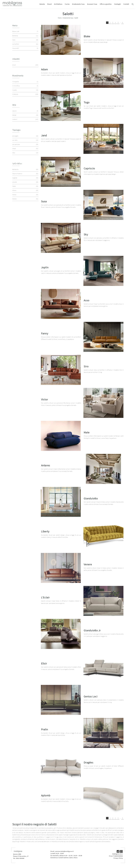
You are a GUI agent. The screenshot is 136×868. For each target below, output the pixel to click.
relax (25, 153)
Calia (25, 40)
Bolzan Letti (25, 32)
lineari (25, 149)
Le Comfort (25, 44)
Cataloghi (117, 4)
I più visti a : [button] (17, 163)
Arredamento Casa (78, 4)
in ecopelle (25, 82)
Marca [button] (15, 25)
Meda (25, 186)
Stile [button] (14, 105)
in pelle (25, 90)
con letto (25, 140)
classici (25, 111)
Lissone (25, 182)
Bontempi (25, 36)
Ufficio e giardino (106, 4)
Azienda (42, 4)
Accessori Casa (92, 4)
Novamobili (25, 48)
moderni (25, 119)
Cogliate (25, 178)
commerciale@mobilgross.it (64, 851)
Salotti (76, 18)
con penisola (25, 144)
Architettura (58, 4)
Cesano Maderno (25, 174)
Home (60, 18)
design (25, 115)
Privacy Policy (118, 858)
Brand (49, 4)
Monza (25, 195)
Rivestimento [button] (18, 76)
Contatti (126, 4)
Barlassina (25, 169)
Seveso (25, 199)
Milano (25, 190)
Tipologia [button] (16, 130)
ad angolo (25, 136)
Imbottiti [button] (16, 59)
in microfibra (25, 86)
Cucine (67, 4)
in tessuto (25, 94)
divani (25, 65)
